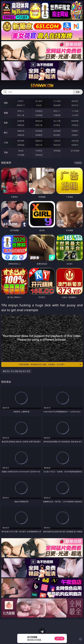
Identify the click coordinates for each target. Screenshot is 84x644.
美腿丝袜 (21, 135)
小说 (6, 143)
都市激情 (21, 141)
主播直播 (57, 115)
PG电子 (21, 101)
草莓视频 (57, 151)
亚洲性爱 (21, 121)
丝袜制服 (39, 115)
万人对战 (57, 101)
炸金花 (39, 105)
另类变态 (75, 125)
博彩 (6, 103)
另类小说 (39, 145)
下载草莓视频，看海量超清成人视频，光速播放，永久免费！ (50, 364)
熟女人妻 (21, 115)
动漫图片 (75, 131)
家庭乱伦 (39, 141)
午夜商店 (39, 151)
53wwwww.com (42, 86)
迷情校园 (21, 145)
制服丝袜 (21, 125)
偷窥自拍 (21, 131)
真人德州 (39, 101)
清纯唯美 (39, 135)
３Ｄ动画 (75, 111)
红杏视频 (21, 155)
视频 (6, 113)
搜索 (78, 92)
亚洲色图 (39, 131)
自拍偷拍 (39, 111)
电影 (6, 123)
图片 (6, 133)
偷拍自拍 (39, 121)
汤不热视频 (75, 151)
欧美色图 (57, 131)
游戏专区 (75, 101)
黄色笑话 (57, 145)
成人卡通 (57, 121)
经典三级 (39, 125)
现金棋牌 (57, 105)
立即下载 (59, 638)
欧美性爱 (75, 121)
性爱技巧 (75, 145)
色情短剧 (39, 155)
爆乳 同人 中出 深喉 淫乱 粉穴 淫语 (17, 371)
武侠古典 (75, 141)
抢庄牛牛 (75, 105)
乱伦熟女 (57, 125)
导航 (6, 152)
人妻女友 (57, 141)
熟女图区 (57, 135)
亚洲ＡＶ (21, 111)
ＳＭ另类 (75, 115)
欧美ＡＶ (57, 111)
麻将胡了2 (21, 105)
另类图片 (75, 135)
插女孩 (21, 151)
